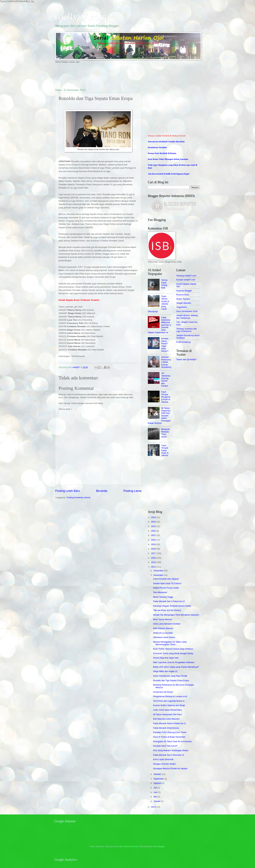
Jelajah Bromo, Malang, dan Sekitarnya (187, 317)
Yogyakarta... (182, 307)
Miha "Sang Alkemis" (163, 619)
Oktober (158, 774)
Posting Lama (132, 491)
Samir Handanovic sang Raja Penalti (170, 676)
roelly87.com (81, 17)
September (159, 779)
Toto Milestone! (160, 592)
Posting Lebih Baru (67, 491)
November (159, 575)
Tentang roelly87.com (186, 276)
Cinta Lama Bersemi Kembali (167, 624)
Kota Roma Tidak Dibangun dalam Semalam (168, 159)
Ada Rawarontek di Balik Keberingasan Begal (168, 174)
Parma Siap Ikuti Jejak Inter (166, 658)
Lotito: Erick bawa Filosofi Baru (167, 710)
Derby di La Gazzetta (163, 633)
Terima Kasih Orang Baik (164, 284)
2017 (154, 553)
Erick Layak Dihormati (163, 759)
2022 (154, 531)
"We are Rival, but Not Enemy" (167, 610)
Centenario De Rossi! (163, 692)
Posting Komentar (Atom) (79, 497)
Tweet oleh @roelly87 (186, 359)
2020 (154, 540)
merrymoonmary (131, 846)
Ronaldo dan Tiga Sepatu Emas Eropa (171, 680)
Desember (159, 571)
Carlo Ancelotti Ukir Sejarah (166, 579)
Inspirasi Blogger (184, 291)
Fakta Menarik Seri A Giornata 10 (168, 755)
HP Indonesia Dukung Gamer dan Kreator (166, 380)
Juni (156, 792)
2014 (154, 567)
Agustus (158, 783)
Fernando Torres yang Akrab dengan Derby (173, 653)
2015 (154, 562)
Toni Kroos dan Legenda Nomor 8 (169, 701)
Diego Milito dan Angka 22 (165, 671)
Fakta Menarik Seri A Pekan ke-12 (169, 601)
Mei (155, 797)
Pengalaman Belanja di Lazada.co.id (170, 696)
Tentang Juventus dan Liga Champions (187, 330)
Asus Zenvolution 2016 (187, 311)
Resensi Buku (183, 295)
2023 (154, 526)
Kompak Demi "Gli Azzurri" (165, 746)
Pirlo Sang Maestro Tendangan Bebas (171, 750)
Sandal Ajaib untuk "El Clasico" (167, 583)
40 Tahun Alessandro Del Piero (167, 714)
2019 (154, 544)
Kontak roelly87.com (186, 280)
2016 (154, 558)
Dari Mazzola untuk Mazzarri (166, 719)
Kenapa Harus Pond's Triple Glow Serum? (165, 345)
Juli (155, 788)
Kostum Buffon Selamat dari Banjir (169, 705)
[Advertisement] (114, 76)
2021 (154, 535)
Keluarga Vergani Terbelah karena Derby (172, 606)
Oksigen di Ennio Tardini (164, 764)
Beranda (102, 491)
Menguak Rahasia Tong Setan (165, 433)
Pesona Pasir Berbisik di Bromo (162, 153)
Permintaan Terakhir (157, 147)
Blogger (161, 846)
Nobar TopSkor (183, 299)
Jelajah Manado (184, 303)
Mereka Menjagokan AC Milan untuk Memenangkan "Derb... (170, 643)
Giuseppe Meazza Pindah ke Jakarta (170, 768)
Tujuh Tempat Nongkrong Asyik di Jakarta (166, 397)
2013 (154, 807)
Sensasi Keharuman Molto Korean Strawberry (166, 362)
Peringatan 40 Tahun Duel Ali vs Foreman (172, 741)
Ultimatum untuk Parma (164, 637)
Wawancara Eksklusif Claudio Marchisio (166, 142)
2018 (154, 549)
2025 (154, 517)
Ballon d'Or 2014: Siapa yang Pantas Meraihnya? (176, 667)
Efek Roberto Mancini (163, 628)
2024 (154, 522)
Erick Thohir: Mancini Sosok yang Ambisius (173, 649)
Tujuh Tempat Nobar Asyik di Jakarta (165, 450)
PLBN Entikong (183, 342)
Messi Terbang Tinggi (163, 597)
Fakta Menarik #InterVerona (166, 728)
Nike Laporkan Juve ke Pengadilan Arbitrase (174, 662)
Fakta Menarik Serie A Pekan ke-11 (169, 723)
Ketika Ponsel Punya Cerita (166, 588)
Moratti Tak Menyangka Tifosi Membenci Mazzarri (176, 615)
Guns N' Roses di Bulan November (169, 737)
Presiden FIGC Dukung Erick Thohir (170, 732)
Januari (157, 801)
